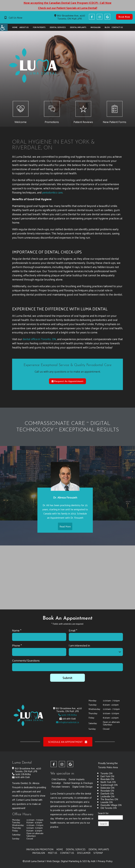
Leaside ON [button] (107, 802)
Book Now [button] (124, 17)
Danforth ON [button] (107, 793)
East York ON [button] (107, 776)
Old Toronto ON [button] (108, 808)
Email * (73, 630)
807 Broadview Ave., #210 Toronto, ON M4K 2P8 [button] (70, 17)
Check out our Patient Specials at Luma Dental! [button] (67, 8)
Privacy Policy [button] (105, 861)
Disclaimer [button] (84, 853)
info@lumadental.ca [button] (67, 722)
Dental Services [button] (58, 27)
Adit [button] (93, 861)
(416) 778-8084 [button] (68, 715)
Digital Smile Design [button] (83, 790)
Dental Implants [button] (78, 27)
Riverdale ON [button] (107, 779)
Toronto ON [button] (106, 773)
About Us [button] (24, 27)
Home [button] (15, 27)
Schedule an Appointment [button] (68, 742)
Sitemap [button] (98, 853)
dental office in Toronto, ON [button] (39, 337)
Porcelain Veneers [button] (61, 790)
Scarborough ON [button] (109, 785)
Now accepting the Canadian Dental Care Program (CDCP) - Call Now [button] (67, 3)
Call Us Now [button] (16, 18)
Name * (17, 630)
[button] (4, 27)
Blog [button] (107, 27)
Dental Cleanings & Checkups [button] (67, 787)
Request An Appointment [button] (67, 380)
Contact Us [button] (117, 27)
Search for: (103, 813)
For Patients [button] (39, 27)
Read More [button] (65, 528)
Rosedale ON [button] (107, 791)
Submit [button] (67, 678)
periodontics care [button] (53, 191)
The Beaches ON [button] (109, 799)
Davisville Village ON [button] (111, 805)
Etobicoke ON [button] (107, 788)
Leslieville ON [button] (107, 796)
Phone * (17, 645)
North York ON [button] (108, 782)
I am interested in (79, 645)
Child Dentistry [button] (59, 779)
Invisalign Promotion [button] (40, 849)
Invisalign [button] (96, 27)
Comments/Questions (26, 661)
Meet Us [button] (53, 853)
